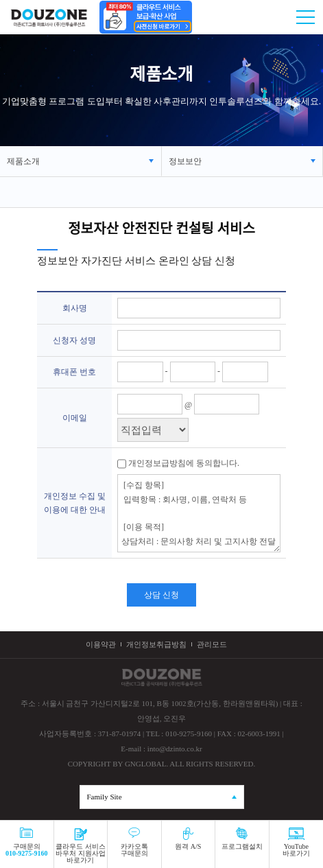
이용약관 (101, 645)
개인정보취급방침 (156, 645)
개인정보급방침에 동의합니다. (183, 463)
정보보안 (185, 161)
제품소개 (23, 161)
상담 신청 (161, 595)
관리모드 (212, 645)
